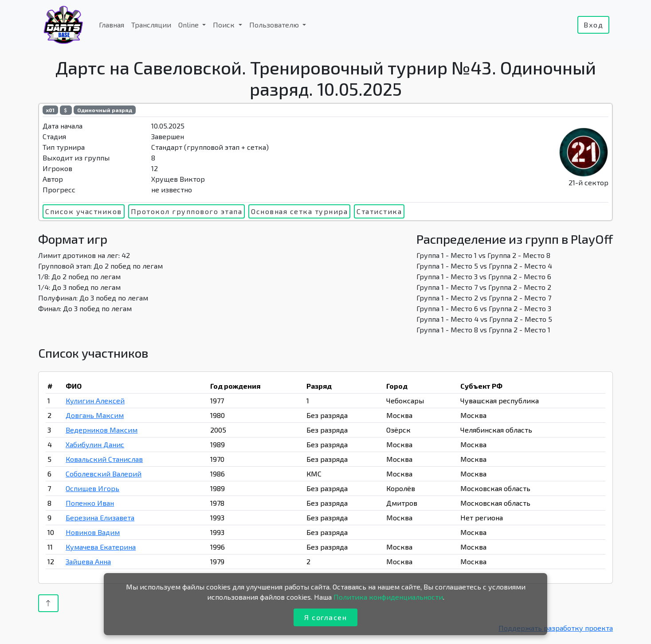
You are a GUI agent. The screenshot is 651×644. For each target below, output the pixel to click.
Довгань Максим (95, 415)
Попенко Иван (90, 503)
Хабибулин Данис (95, 444)
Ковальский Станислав (104, 459)
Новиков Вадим (93, 532)
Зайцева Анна (88, 561)
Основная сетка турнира (299, 211)
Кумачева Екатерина (101, 547)
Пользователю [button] (275, 25)
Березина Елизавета (100, 517)
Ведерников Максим (102, 430)
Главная (112, 25)
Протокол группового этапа (187, 211)
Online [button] (189, 25)
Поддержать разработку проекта (556, 628)
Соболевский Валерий (104, 474)
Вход (593, 25)
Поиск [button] (225, 25)
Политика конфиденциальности (388, 597)
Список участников (84, 211)
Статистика (379, 211)
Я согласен (325, 617)
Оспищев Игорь (92, 488)
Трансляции (151, 25)
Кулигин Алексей (95, 400)
